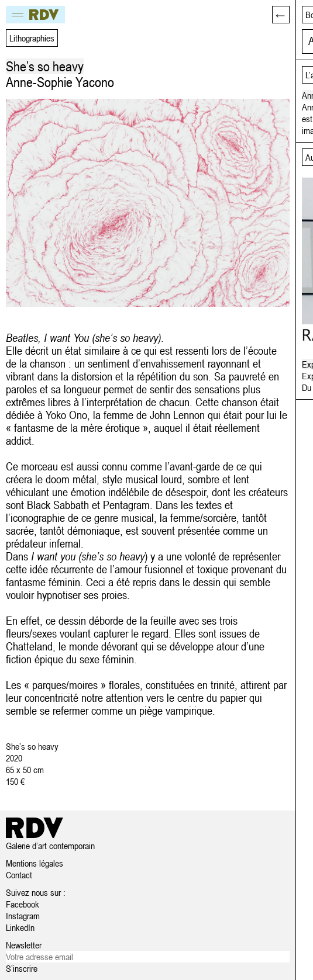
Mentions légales (35, 863)
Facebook (23, 904)
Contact (19, 875)
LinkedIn (20, 927)
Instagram (23, 916)
